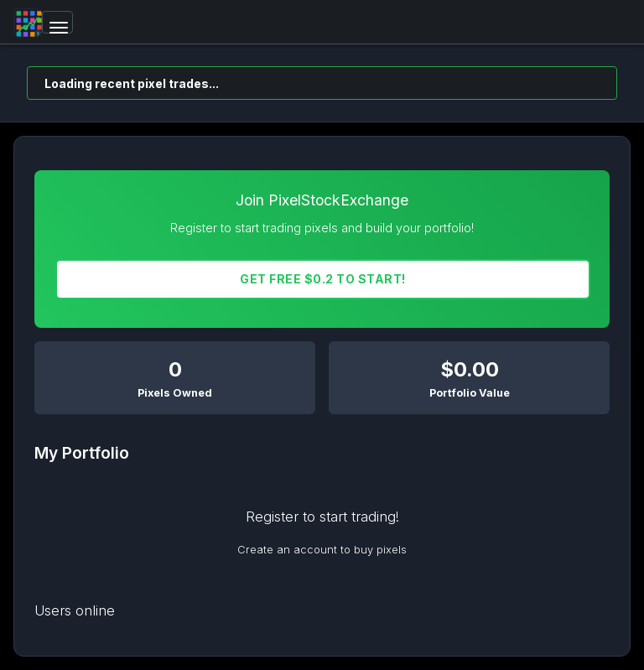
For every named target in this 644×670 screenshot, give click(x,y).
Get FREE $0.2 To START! (323, 279)
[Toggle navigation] (57, 22)
